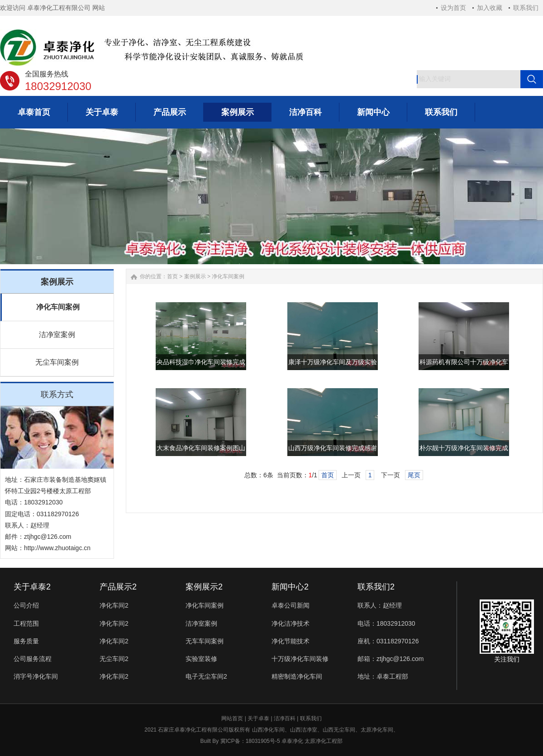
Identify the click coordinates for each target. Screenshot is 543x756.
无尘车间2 (114, 659)
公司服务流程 (33, 659)
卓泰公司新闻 (291, 605)
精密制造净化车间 (297, 676)
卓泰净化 (292, 741)
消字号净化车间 (36, 676)
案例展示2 (204, 587)
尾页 (414, 475)
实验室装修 (201, 659)
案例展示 (195, 276)
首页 (172, 276)
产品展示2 (118, 587)
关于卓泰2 (32, 587)
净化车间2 (114, 605)
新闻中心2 (290, 587)
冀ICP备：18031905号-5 (250, 741)
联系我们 (526, 8)
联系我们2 (376, 587)
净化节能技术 (291, 641)
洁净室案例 (57, 335)
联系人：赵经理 (380, 605)
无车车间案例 (205, 641)
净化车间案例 (58, 307)
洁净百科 (285, 718)
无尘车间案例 (57, 362)
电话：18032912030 (386, 623)
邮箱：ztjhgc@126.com (391, 659)
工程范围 (26, 623)
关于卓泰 (258, 718)
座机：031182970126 (388, 641)
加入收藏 (490, 8)
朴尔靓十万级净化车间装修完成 (464, 448)
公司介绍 (26, 605)
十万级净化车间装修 (300, 659)
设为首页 (453, 8)
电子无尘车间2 (206, 676)
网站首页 (232, 718)
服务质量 (26, 641)
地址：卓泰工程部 (383, 676)
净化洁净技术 (291, 623)
